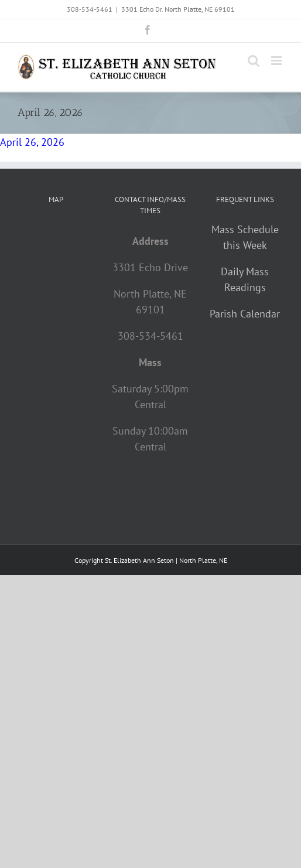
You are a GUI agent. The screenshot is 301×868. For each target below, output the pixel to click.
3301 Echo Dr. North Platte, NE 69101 (178, 9)
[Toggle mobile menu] (277, 61)
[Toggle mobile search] (254, 61)
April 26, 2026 (32, 142)
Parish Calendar (245, 314)
